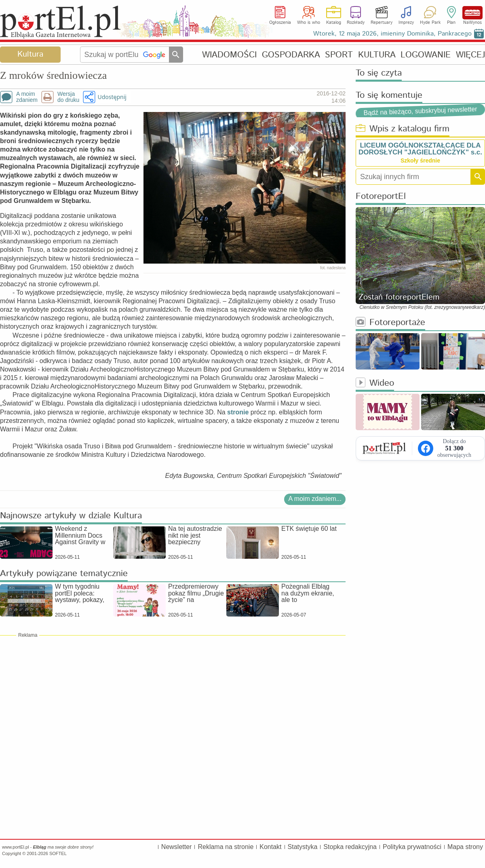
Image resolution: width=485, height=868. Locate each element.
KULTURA (377, 55)
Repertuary (382, 23)
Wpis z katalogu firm (403, 129)
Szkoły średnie (420, 161)
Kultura (30, 54)
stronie (238, 412)
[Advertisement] (173, 697)
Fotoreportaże (390, 323)
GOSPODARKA (291, 55)
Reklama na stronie (226, 847)
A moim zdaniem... (315, 499)
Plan (451, 23)
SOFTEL (58, 853)
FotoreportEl (381, 197)
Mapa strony (465, 847)
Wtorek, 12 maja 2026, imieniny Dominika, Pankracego (392, 34)
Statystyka (303, 847)
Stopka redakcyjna (350, 847)
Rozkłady (356, 23)
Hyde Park (430, 23)
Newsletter (177, 847)
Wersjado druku (68, 97)
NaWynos (472, 13)
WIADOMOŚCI (229, 55)
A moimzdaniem (27, 97)
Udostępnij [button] (112, 97)
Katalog (334, 23)
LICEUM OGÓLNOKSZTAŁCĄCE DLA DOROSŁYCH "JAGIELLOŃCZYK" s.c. (420, 149)
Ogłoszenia (280, 23)
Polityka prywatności (412, 847)
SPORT (339, 55)
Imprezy (406, 23)
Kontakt (270, 847)
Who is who (309, 23)
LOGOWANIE (426, 55)
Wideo (375, 383)
